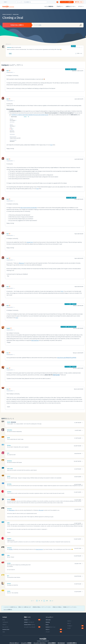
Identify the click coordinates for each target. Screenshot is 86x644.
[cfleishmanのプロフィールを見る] (9, 47)
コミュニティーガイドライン (40, 643)
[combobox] (31, 2)
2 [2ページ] (39, 601)
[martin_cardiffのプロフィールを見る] (10, 468)
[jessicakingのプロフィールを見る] (9, 484)
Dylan (8, 389)
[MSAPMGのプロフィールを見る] (9, 422)
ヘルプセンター (5, 622)
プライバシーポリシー (14, 643)
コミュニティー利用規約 (26, 643)
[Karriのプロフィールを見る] (8, 576)
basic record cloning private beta (29, 208)
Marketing (48, 622)
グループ (69, 623)
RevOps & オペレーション (51, 627)
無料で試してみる (79, 2)
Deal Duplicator (35, 340)
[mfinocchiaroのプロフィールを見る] (10, 430)
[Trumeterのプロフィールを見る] (9, 499)
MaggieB (8, 328)
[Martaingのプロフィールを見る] (9, 445)
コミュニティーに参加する (67, 2)
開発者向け (48, 629)
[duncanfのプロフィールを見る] (9, 476)
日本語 (5, 2)
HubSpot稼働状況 (52, 643)
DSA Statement (61, 643)
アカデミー (5, 625)
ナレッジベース (5, 627)
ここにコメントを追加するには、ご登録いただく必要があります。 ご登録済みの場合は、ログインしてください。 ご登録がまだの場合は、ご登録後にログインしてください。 (41, 607)
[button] (82, 48)
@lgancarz (21, 263)
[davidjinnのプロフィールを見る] (9, 563)
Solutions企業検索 (6, 629)
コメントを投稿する (8, 610)
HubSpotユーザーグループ (29, 622)
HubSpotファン (27, 620)
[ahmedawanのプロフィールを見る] (9, 461)
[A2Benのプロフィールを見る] (8, 523)
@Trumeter (41, 510)
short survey (56, 375)
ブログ (4, 632)
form (51, 145)
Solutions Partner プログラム (30, 625)
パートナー (48, 632)
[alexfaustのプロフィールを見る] (9, 583)
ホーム (4, 620)
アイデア (69, 628)
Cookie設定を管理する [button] (72, 643)
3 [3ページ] (42, 601)
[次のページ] (51, 601)
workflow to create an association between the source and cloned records (30, 115)
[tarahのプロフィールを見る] (8, 453)
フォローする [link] (78, 48)
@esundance (12, 510)
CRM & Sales (48, 620)
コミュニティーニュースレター (30, 627)
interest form (30, 242)
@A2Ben (11, 549)
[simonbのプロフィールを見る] (8, 438)
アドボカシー (70, 626)
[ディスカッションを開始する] (58, 2)
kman (8, 353)
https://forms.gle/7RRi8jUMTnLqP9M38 (67, 358)
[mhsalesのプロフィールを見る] (9, 591)
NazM (8, 71)
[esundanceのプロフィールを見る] (9, 492)
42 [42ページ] (47, 601)
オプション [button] (8, 44)
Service (47, 625)
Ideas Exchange (39, 549)
